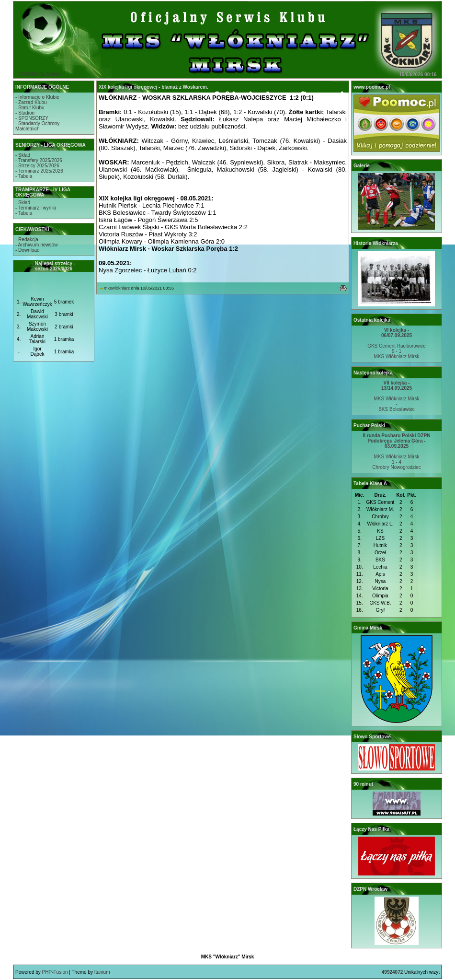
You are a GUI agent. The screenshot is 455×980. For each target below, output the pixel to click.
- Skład (23, 155)
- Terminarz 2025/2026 (39, 171)
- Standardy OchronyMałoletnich (37, 126)
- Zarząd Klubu (31, 102)
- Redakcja (27, 239)
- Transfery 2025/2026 (39, 160)
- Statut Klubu (30, 108)
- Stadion (25, 113)
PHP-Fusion (55, 972)
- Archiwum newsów (36, 245)
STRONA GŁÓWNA (39, 75)
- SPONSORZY (32, 118)
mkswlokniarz (117, 288)
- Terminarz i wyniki (36, 208)
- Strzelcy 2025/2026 (37, 166)
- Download (28, 250)
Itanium (102, 972)
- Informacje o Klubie (37, 97)
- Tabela (24, 176)
